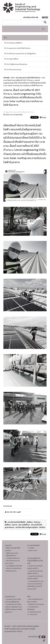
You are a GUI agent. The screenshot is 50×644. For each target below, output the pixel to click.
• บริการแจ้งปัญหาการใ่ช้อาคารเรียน (35, 600)
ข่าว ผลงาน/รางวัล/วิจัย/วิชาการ (17, 48)
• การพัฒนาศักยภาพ (12, 558)
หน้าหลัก (6, 78)
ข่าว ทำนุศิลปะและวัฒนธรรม (16, 64)
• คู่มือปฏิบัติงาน (11, 556)
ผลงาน (15, 525)
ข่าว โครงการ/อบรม (13, 70)
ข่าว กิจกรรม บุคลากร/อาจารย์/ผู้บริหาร (20, 54)
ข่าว (5, 38)
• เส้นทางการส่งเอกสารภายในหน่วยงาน (13, 570)
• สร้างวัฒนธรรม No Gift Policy (12, 562)
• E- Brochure (32, 614)
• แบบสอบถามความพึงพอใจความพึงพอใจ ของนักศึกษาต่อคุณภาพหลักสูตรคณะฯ (14, 608)
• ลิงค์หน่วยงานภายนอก (36, 604)
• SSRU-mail (32, 550)
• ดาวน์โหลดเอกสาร (34, 612)
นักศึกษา (30, 522)
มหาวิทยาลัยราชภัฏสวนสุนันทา (27, 527)
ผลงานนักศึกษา (24, 525)
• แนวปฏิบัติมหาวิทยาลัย (14, 566)
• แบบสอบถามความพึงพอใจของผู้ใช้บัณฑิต (13, 600)
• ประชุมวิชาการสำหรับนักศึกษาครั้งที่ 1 (35, 577)
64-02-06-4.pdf (14, 512)
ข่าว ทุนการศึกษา (11, 59)
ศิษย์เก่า (42, 527)
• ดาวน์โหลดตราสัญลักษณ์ (33, 608)
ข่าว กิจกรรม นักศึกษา (13, 43)
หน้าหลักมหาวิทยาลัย (31, 17)
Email (43, 117)
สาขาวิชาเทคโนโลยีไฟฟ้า (17, 522)
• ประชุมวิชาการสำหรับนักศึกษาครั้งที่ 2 (35, 572)
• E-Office (31, 548)
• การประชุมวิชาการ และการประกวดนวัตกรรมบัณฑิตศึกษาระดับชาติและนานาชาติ (35, 585)
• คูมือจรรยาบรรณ (12, 553)
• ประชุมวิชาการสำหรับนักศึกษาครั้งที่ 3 (35, 567)
